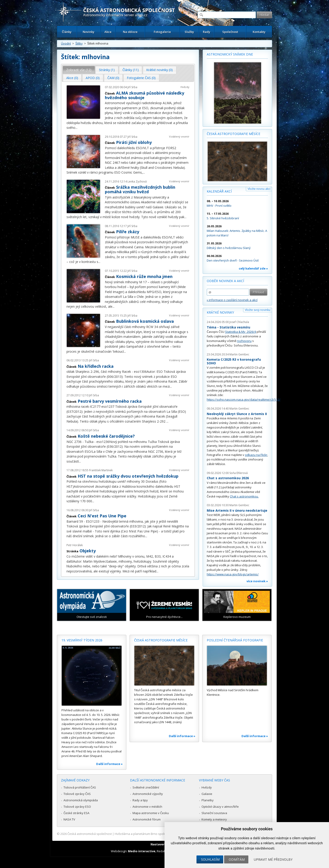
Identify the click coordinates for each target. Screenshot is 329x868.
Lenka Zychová (137, 181)
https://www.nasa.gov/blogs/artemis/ (233, 574)
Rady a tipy (140, 800)
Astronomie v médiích (147, 807)
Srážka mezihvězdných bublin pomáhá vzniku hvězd (140, 189)
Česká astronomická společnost (90, 834)
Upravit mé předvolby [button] (273, 859)
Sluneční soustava (214, 813)
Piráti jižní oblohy (134, 142)
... (76, 128)
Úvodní (66, 43)
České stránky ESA (76, 813)
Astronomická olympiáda (81, 800)
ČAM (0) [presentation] (113, 78)
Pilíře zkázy (128, 232)
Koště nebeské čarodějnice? (106, 436)
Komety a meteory (214, 819)
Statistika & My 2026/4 (240, 332)
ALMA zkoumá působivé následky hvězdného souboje (145, 95)
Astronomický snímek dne (230, 54)
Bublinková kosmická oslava (145, 321)
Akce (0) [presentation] (72, 78)
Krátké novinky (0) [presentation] (159, 70)
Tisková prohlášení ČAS (80, 787)
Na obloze (130, 32)
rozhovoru (244, 341)
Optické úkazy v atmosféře (220, 807)
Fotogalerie (162, 32)
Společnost (230, 32)
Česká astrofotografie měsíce (233, 134)
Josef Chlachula (239, 322)
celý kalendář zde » (253, 268)
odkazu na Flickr (256, 455)
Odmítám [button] (237, 859)
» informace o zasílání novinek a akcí (232, 300)
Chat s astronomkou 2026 (228, 478)
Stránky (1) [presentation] (107, 70)
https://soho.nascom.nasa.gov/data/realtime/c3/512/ (244, 400)
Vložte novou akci (259, 189)
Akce (108, 32)
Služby (189, 32)
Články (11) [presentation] (131, 70)
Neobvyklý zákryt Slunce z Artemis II (237, 414)
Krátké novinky (220, 312)
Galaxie (207, 794)
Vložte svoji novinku (258, 310)
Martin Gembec (239, 354)
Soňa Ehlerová (239, 473)
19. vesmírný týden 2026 (82, 640)
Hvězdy (185, 87)
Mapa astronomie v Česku (151, 813)
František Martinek (101, 470)
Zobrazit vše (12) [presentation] (79, 70)
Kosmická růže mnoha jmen (144, 276)
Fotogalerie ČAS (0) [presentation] (141, 78)
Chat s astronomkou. (244, 496)
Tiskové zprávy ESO (77, 807)
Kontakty (259, 32)
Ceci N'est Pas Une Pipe (102, 516)
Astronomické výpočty (148, 794)
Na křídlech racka (96, 366)
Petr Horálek (75, 545)
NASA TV (69, 819)
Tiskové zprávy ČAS (77, 794)
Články (67, 32)
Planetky (208, 800)
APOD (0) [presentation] (93, 78)
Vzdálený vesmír (179, 136)
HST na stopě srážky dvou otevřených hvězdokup (128, 476)
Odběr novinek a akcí (225, 281)
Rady (207, 32)
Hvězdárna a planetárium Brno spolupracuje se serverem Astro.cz (161, 834)
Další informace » (109, 764)
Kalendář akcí (219, 191)
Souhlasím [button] (210, 859)
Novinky (89, 32)
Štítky (79, 43)
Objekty (88, 551)
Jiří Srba (132, 87)
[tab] (79, 70)
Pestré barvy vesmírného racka (110, 401)
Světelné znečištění (146, 787)
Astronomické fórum (147, 819)
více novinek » (257, 581)
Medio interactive (142, 851)
